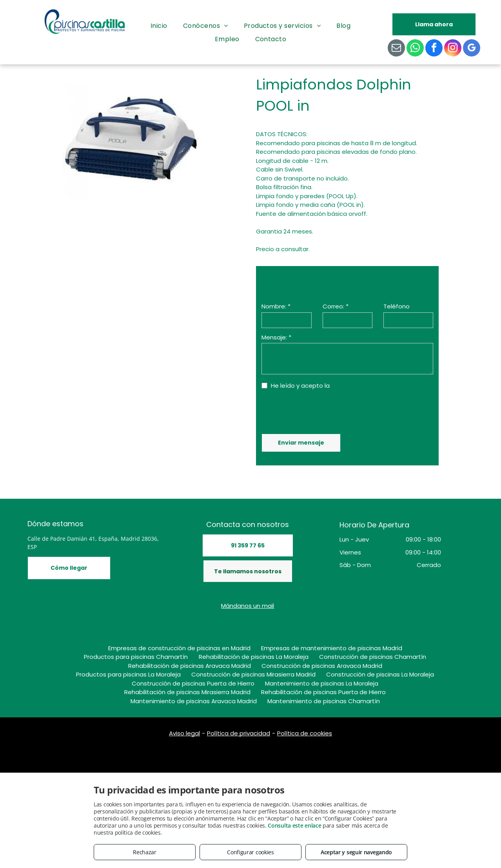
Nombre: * (276, 306)
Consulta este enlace (294, 825)
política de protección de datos (378, 386)
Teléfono (397, 306)
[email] (396, 49)
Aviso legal (184, 733)
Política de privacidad (239, 733)
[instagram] (453, 49)
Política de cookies (305, 733)
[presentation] (321, 411)
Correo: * (336, 306)
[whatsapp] (415, 49)
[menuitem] (159, 26)
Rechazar (145, 852)
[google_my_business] (472, 49)
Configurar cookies (250, 852)
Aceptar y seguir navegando (356, 852)
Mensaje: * (276, 337)
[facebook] (434, 49)
